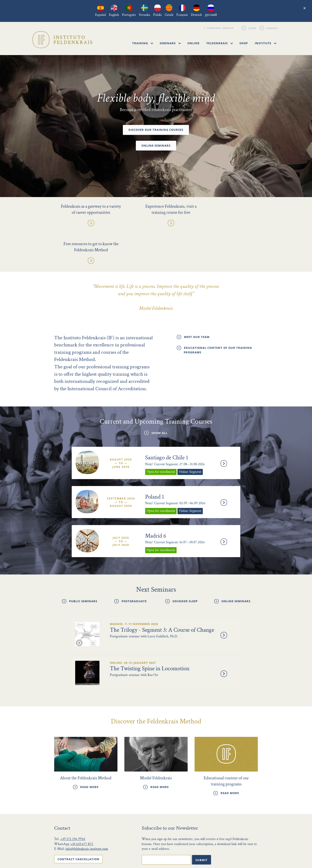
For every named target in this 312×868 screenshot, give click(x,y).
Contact (272, 28)
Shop (244, 43)
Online (193, 43)
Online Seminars (156, 146)
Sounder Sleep (185, 563)
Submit (201, 820)
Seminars (170, 43)
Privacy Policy (208, 852)
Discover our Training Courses (156, 130)
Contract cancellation (78, 819)
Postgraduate (134, 563)
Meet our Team (197, 300)
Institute (266, 43)
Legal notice (234, 852)
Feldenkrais (220, 43)
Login (252, 28)
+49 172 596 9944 (73, 800)
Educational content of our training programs (218, 313)
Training (143, 43)
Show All (159, 396)
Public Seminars (83, 563)
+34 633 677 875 (82, 804)
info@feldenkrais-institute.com (87, 809)
